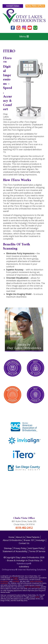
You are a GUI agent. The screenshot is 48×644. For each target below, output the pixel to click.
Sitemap (8, 548)
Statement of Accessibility (15, 551)
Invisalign (40, 540)
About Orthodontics (12, 540)
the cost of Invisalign (33, 587)
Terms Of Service (37, 551)
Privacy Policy (20, 548)
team (37, 597)
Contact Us (24, 543)
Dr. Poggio (14, 578)
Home (11, 537)
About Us (20, 537)
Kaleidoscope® (24, 563)
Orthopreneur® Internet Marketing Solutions (24, 570)
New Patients (33, 537)
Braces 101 (29, 540)
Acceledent (5, 581)
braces (16, 579)
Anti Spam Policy (36, 548)
